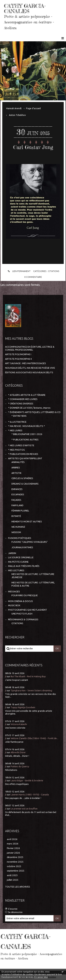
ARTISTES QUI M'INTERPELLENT (25, 458)
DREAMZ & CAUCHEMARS (25, 484)
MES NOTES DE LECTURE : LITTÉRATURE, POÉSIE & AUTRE (33, 584)
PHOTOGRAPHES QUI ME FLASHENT (28, 610)
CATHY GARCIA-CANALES (25, 8)
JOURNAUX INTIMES (22, 547)
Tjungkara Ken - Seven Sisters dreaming (31, 691)
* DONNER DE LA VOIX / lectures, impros (29, 408)
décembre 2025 (15, 857)
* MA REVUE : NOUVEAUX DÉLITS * (26, 426)
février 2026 (13, 848)
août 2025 (12, 875)
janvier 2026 (13, 853)
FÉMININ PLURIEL (20, 511)
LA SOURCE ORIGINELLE (21, 557)
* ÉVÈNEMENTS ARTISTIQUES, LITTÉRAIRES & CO (34, 412)
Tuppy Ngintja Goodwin (23, 707)
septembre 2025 (16, 871)
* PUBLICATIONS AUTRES (25, 440)
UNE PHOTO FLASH (22, 614)
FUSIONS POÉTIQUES (20, 538)
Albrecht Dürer (18, 752)
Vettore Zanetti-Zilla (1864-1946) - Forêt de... (34, 738)
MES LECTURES (16, 570)
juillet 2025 (13, 880)
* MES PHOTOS (16, 450)
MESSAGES (14, 592)
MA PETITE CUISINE (18, 562)
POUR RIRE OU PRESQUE (25, 595)
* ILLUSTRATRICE (17, 422)
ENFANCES (17, 489)
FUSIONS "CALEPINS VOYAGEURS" (30, 542)
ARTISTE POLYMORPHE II (18, 359)
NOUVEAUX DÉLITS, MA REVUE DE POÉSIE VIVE (30, 368)
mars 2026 (13, 844)
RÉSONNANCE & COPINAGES (23, 619)
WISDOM (16, 532)
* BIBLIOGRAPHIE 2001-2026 (27, 434)
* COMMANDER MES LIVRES (23, 399)
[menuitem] (15, 108)
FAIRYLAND (17, 505)
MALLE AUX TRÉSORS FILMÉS (24, 566)
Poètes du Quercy (20, 766)
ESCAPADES (18, 494)
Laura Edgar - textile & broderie (27, 781)
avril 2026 (12, 839)
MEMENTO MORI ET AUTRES (27, 522)
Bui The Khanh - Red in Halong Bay (28, 676)
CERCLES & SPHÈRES (22, 478)
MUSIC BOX (14, 605)
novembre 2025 (15, 862)
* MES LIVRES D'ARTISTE (21, 445)
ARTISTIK (16, 473)
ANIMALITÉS (18, 462)
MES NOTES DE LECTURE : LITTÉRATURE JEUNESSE (33, 576)
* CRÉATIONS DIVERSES (21, 404)
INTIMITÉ (16, 516)
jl (6, 676)
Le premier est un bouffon (24, 809)
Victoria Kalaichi (19, 724)
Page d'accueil (33, 108)
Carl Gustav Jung (33, 147)
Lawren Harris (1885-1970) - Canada (30, 795)
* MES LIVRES (15, 430)
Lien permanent (19, 271)
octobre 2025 (14, 866)
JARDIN (12, 553)
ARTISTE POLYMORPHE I (18, 354)
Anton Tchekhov (17, 115)
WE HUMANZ (18, 527)
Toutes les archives (18, 887)
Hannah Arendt (14, 108)
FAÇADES (16, 500)
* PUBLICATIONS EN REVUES (23, 454)
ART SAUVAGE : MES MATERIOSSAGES (26, 363)
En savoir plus (41, 977)
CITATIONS (54, 271)
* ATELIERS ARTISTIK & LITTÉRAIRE (27, 395)
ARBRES (16, 468)
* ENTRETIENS (19, 416)
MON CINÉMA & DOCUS (21, 601)
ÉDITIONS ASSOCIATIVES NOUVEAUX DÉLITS (29, 372)
